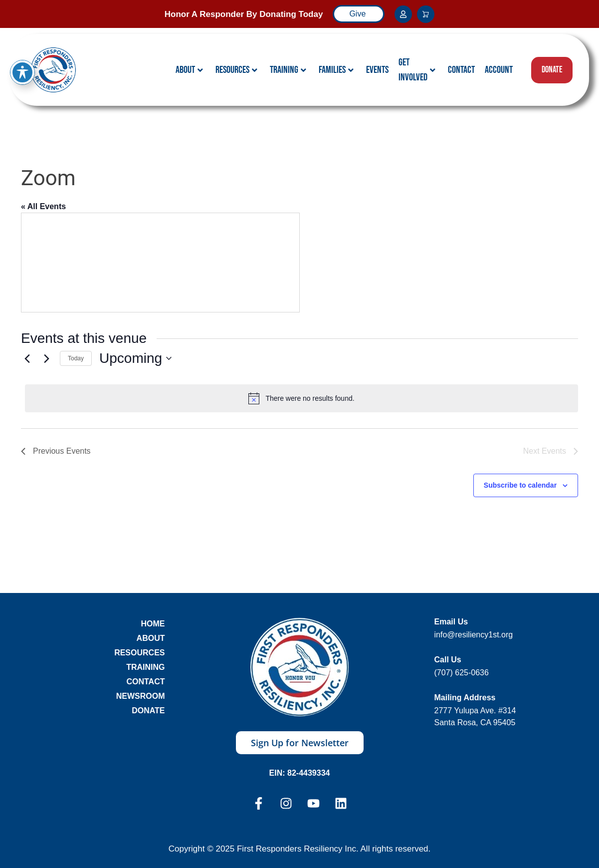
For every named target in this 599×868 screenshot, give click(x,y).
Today (76, 358)
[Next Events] (46, 358)
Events (377, 70)
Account (499, 70)
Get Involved (417, 70)
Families (336, 70)
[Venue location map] (160, 263)
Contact (461, 70)
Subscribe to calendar (520, 485)
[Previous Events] (27, 358)
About (189, 70)
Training (288, 70)
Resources (236, 70)
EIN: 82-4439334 (300, 773)
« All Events (43, 206)
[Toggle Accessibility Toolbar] (22, 72)
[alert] (301, 398)
